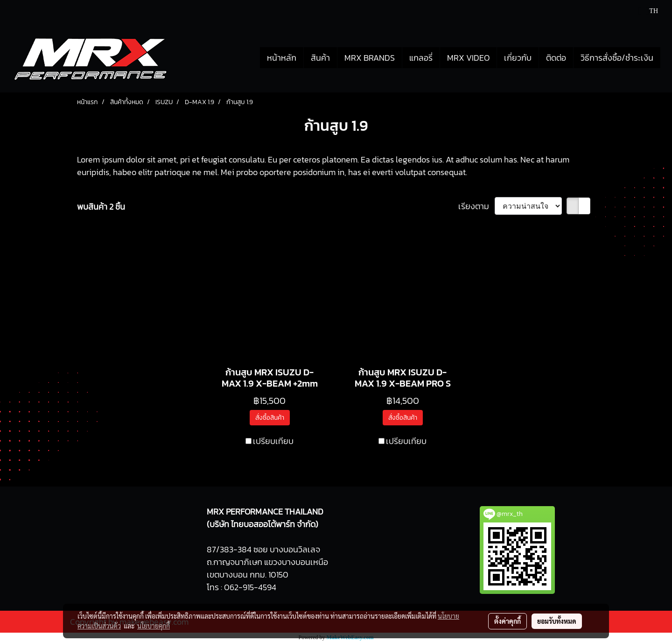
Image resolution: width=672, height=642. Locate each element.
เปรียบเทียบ (273, 441)
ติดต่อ (556, 58)
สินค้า (320, 58)
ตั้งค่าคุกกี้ (507, 621)
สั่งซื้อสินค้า (270, 418)
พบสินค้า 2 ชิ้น (101, 207)
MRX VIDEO (468, 58)
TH (648, 11)
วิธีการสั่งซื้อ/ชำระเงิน (617, 58)
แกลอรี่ (421, 58)
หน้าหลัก (282, 58)
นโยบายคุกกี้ (154, 626)
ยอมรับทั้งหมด (557, 621)
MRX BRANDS (370, 58)
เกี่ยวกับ (518, 58)
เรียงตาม (476, 206)
